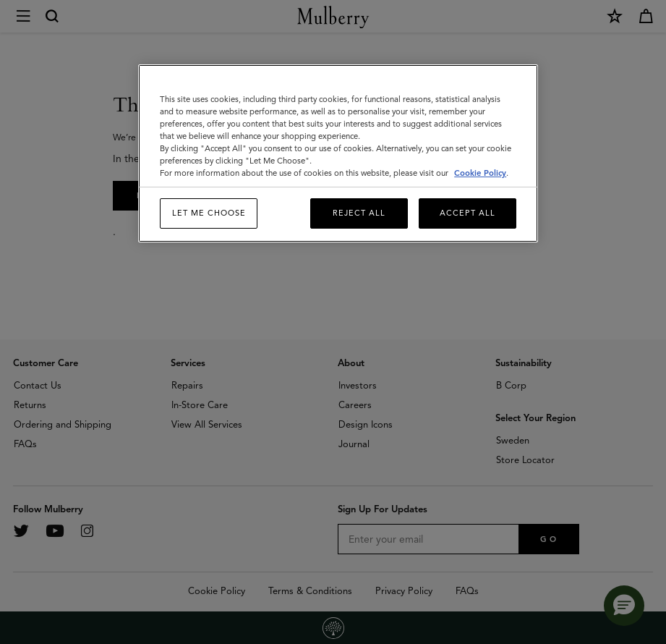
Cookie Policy (480, 173)
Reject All (359, 213)
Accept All (468, 213)
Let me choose (209, 213)
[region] (338, 153)
